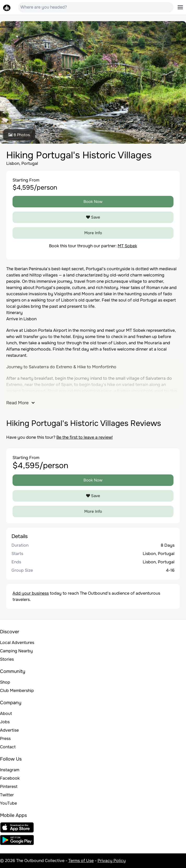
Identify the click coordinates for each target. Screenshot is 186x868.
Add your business (31, 593)
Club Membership (17, 691)
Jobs (5, 722)
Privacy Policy (112, 861)
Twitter (7, 795)
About (6, 713)
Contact (8, 747)
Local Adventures (17, 643)
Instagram (10, 770)
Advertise (9, 730)
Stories (7, 659)
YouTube (8, 803)
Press (5, 739)
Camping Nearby (16, 651)
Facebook (10, 778)
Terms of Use (81, 861)
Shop (5, 682)
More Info (93, 233)
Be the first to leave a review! (85, 437)
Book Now (93, 202)
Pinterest (9, 786)
